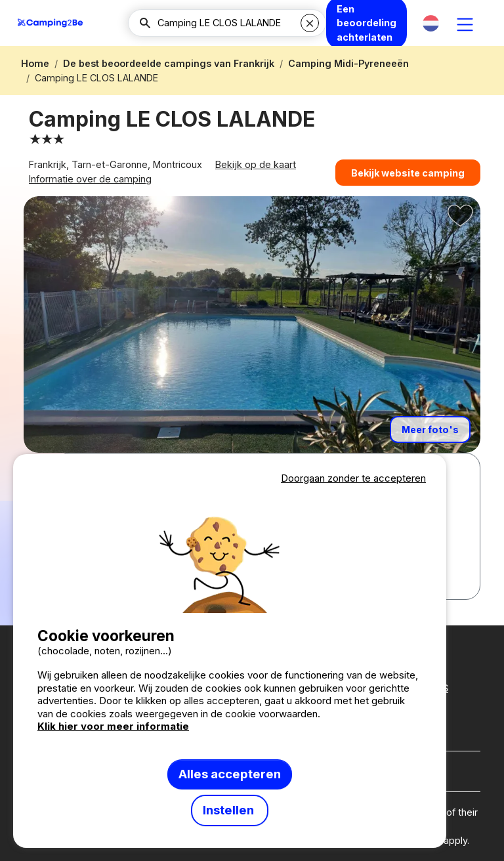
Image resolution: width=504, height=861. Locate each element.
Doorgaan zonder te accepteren (353, 478)
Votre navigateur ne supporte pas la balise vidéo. (230, 550)
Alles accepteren (230, 774)
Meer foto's (430, 439)
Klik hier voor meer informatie (113, 726)
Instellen (230, 810)
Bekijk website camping (408, 176)
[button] (431, 23)
